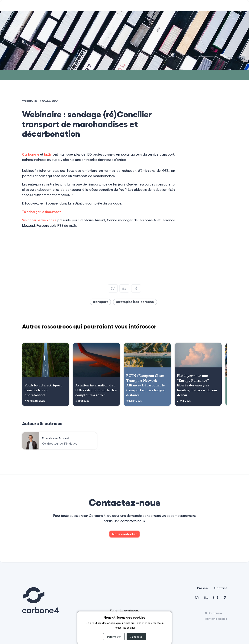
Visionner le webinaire (39, 220)
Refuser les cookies (124, 628)
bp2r (48, 154)
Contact (220, 588)
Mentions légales (216, 619)
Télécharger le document (41, 212)
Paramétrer (114, 637)
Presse (202, 588)
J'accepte (136, 637)
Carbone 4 (31, 154)
